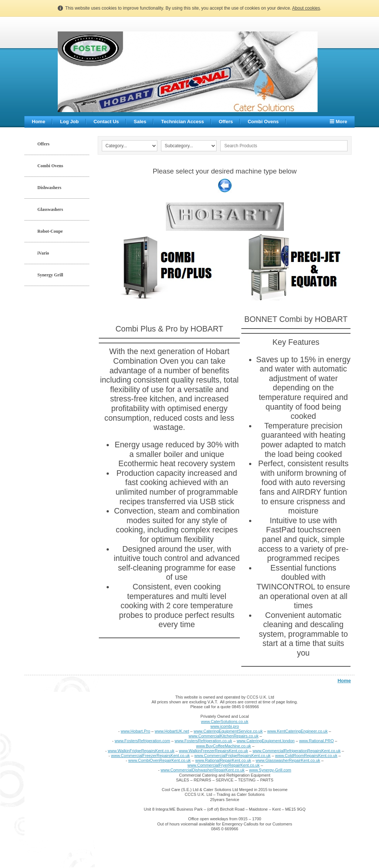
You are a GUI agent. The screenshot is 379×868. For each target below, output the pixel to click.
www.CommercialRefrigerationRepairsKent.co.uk (296, 751)
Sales (140, 122)
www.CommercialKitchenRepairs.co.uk (223, 736)
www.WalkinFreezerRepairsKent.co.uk (214, 751)
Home (38, 122)
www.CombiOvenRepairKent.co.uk (160, 760)
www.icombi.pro (224, 726)
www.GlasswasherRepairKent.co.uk (288, 760)
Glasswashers (50, 209)
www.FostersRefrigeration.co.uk (203, 741)
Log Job (69, 122)
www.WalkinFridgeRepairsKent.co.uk (141, 751)
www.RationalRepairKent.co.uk (223, 760)
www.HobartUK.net (172, 731)
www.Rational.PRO (316, 741)
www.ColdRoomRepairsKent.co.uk (306, 756)
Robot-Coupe (50, 231)
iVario (43, 253)
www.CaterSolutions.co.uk (225, 721)
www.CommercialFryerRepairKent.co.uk (223, 765)
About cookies (306, 8)
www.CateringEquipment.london (266, 741)
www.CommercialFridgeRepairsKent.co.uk (232, 756)
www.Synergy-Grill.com (270, 770)
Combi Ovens (263, 122)
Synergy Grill (50, 275)
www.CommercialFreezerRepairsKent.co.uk (150, 756)
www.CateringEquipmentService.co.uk (228, 731)
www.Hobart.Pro (135, 731)
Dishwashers (49, 188)
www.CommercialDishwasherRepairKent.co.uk (203, 770)
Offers (226, 122)
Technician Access (182, 122)
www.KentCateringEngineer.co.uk (297, 731)
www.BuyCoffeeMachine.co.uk (224, 746)
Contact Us (106, 122)
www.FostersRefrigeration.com (142, 741)
